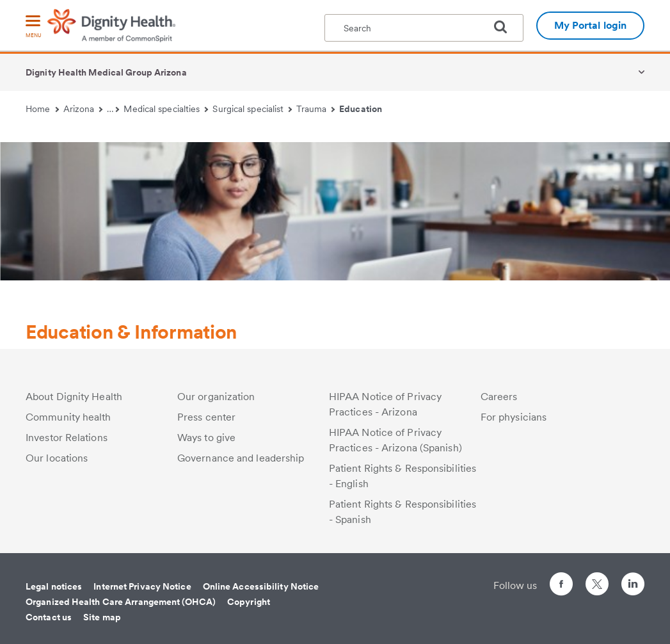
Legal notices (54, 586)
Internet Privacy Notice (142, 586)
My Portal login (591, 25)
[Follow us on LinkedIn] (633, 586)
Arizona (83, 109)
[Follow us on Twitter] (597, 578)
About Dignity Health (74, 397)
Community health (68, 417)
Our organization (216, 397)
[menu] (33, 27)
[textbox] (424, 28)
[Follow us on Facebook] (561, 586)
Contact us (49, 617)
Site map (102, 617)
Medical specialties (166, 109)
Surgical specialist (252, 109)
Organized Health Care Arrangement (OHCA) (121, 602)
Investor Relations (67, 438)
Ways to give (206, 438)
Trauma (315, 109)
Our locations (57, 458)
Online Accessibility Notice (261, 586)
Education (361, 109)
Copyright (249, 602)
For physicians (514, 417)
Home (42, 109)
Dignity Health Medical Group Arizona (106, 72)
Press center (206, 417)
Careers (499, 397)
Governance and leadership (241, 458)
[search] (506, 27)
